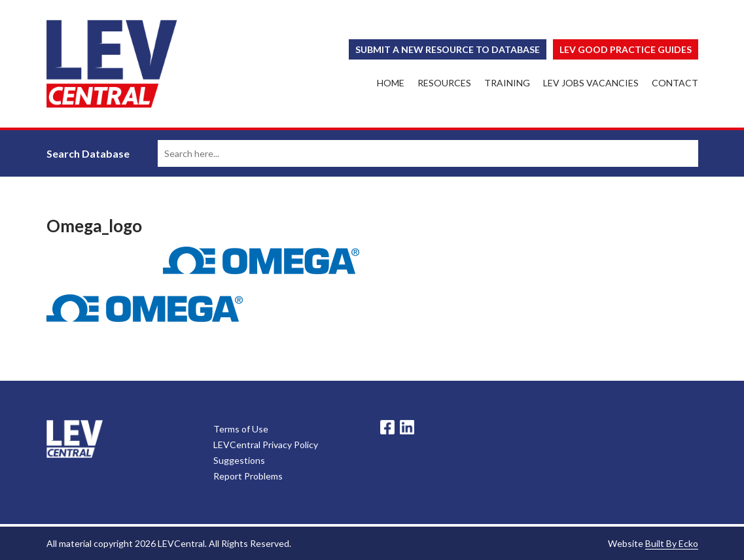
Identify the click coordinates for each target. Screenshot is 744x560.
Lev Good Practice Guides (626, 49)
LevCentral (75, 439)
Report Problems (248, 476)
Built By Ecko (672, 543)
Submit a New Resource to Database (448, 49)
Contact (675, 83)
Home (391, 83)
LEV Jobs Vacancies (591, 83)
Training (507, 83)
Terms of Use (241, 429)
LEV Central (112, 64)
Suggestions (239, 460)
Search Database (88, 153)
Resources (444, 83)
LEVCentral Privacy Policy (266, 445)
